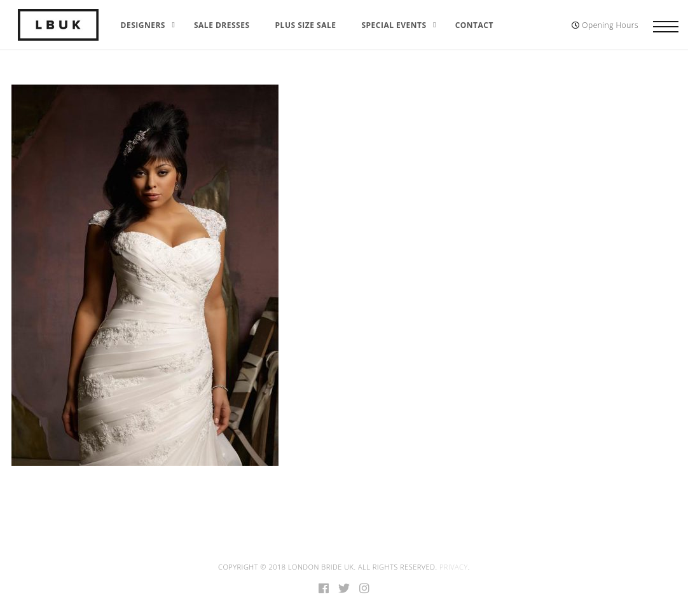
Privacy (454, 567)
